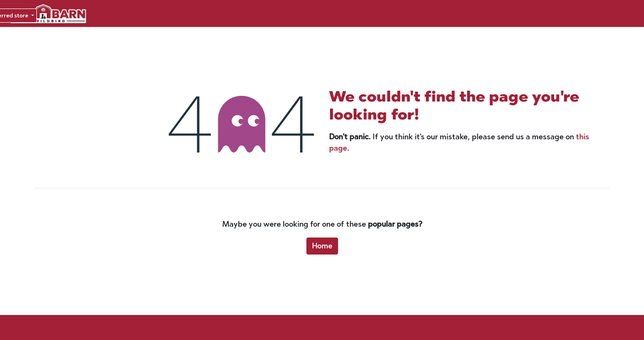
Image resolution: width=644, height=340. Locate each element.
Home (322, 246)
